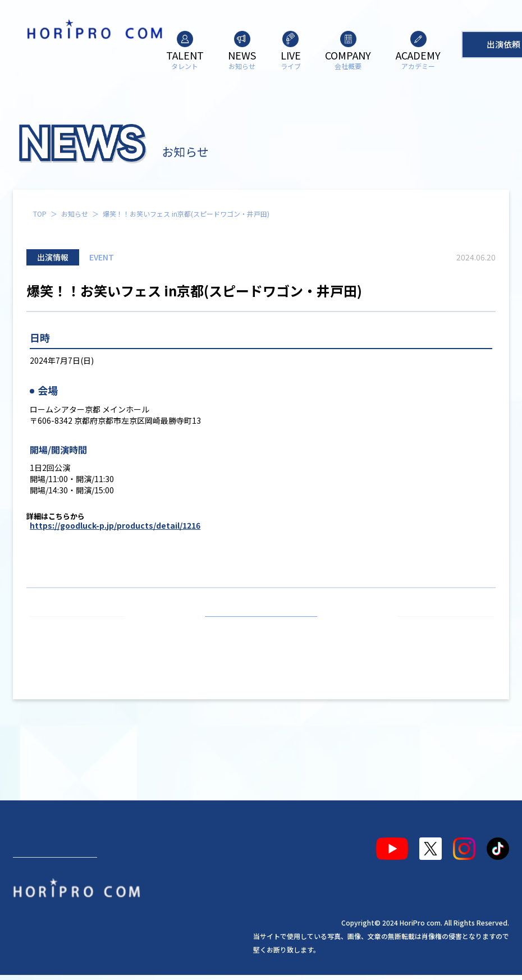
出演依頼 (55, 885)
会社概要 (173, 844)
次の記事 (441, 630)
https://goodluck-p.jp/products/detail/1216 (115, 525)
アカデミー (226, 844)
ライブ (131, 844)
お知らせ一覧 (261, 630)
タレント (40, 844)
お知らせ (75, 214)
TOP (40, 214)
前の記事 (82, 630)
